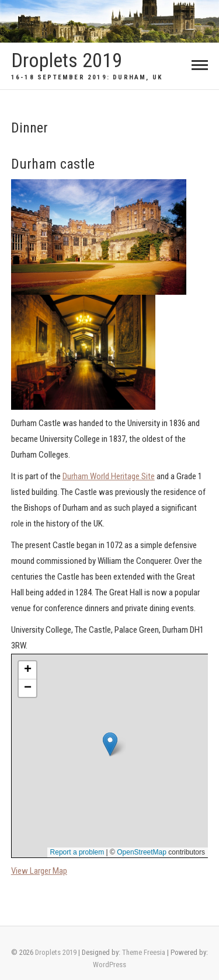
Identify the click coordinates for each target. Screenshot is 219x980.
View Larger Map (39, 871)
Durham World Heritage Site (109, 476)
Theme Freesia (144, 952)
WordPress (109, 965)
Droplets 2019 (67, 60)
